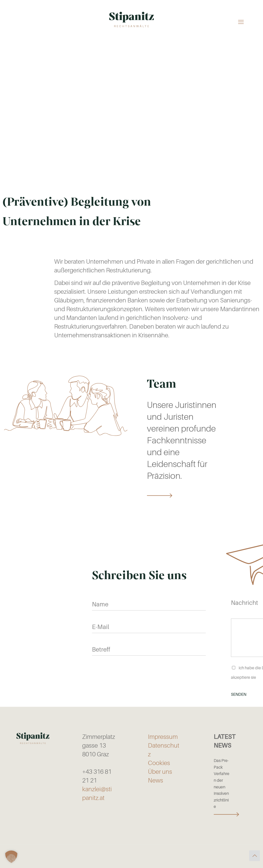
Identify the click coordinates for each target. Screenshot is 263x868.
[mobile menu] (241, 22)
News (156, 780)
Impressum (163, 737)
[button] (11, 857)
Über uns (160, 772)
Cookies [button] (159, 763)
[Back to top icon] (255, 856)
